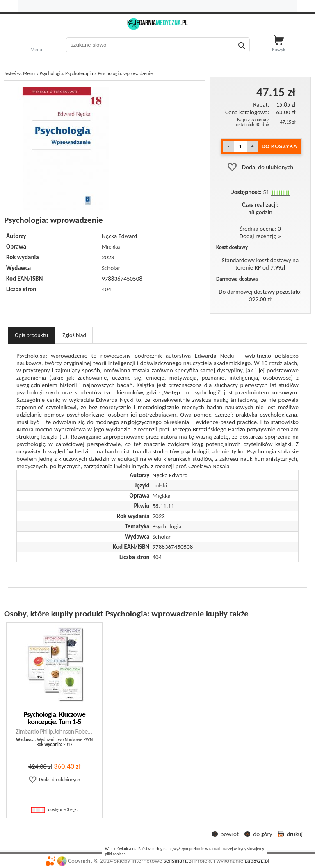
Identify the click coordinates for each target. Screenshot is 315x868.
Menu (36, 49)
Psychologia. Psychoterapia (66, 73)
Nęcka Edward (119, 236)
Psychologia (167, 526)
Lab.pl (257, 861)
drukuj (295, 834)
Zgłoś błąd (74, 335)
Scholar (111, 268)
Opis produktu (31, 335)
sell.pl (178, 861)
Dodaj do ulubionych (268, 167)
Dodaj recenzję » (260, 236)
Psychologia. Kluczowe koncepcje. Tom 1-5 (54, 718)
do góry (262, 834)
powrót (230, 834)
